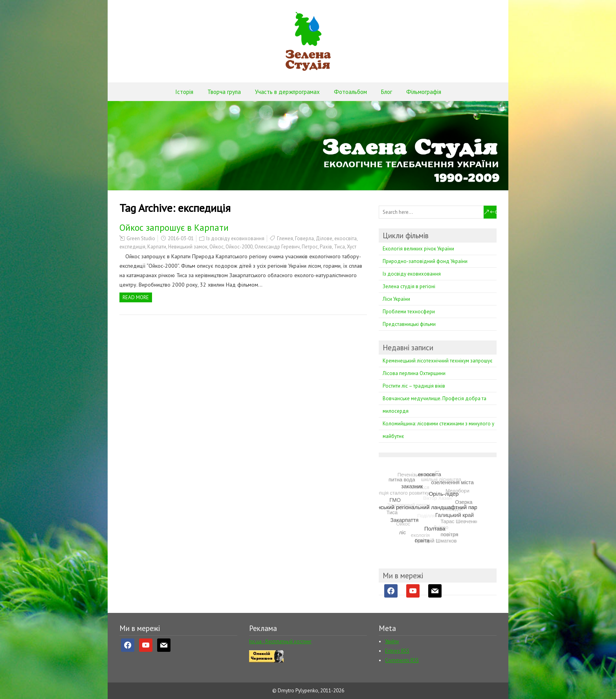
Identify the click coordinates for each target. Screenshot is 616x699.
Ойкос (216, 247)
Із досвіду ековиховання (235, 238)
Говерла (304, 238)
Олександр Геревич (277, 247)
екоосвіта (346, 238)
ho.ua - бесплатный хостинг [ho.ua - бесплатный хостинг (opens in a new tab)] (280, 641)
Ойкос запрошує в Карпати (174, 227)
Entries (397, 651)
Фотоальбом (350, 92)
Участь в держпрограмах (287, 92)
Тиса (339, 247)
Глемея (285, 238)
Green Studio (141, 238)
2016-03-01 (181, 238)
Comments (402, 660)
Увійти (392, 641)
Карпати (157, 247)
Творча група (224, 92)
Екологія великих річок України (418, 249)
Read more (136, 297)
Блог (387, 92)
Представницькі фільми (409, 324)
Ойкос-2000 (239, 247)
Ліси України (396, 299)
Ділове (324, 238)
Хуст (352, 247)
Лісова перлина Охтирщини (414, 373)
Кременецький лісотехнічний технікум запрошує (437, 361)
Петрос (310, 247)
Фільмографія (424, 92)
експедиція (132, 247)
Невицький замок (188, 247)
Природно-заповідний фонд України (425, 261)
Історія (184, 92)
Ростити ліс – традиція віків (414, 386)
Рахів (326, 247)
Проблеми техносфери (409, 312)
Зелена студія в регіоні (409, 286)
